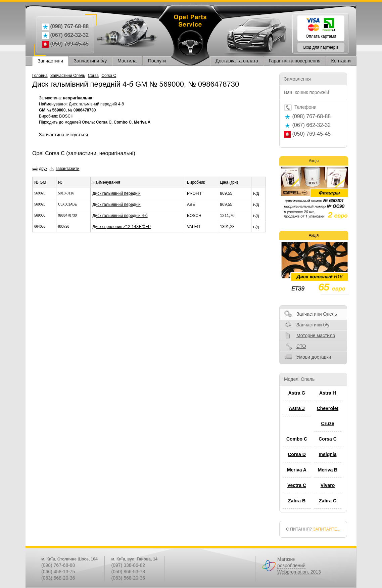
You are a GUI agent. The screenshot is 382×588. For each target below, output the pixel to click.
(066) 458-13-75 (58, 572)
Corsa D (297, 454)
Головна (40, 76)
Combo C (297, 439)
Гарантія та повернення (295, 61)
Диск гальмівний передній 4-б (120, 216)
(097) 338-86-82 (128, 565)
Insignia (328, 454)
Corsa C (109, 76)
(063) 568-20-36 (58, 578)
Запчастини (50, 61)
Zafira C (328, 501)
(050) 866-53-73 (128, 572)
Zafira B (297, 501)
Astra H (328, 393)
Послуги (157, 61)
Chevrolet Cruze (328, 416)
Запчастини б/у (90, 61)
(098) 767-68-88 (58, 565)
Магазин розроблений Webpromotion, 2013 (299, 566)
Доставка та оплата (237, 61)
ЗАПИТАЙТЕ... (326, 529)
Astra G (297, 393)
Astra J (297, 408)
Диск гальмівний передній (116, 193)
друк (43, 169)
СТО (301, 346)
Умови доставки (314, 357)
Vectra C (297, 485)
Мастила (127, 61)
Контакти (341, 61)
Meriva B (328, 470)
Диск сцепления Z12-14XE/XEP (122, 227)
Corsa (93, 76)
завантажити (68, 169)
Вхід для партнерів (321, 47)
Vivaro (328, 485)
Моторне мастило (316, 335)
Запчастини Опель (68, 76)
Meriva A (297, 470)
